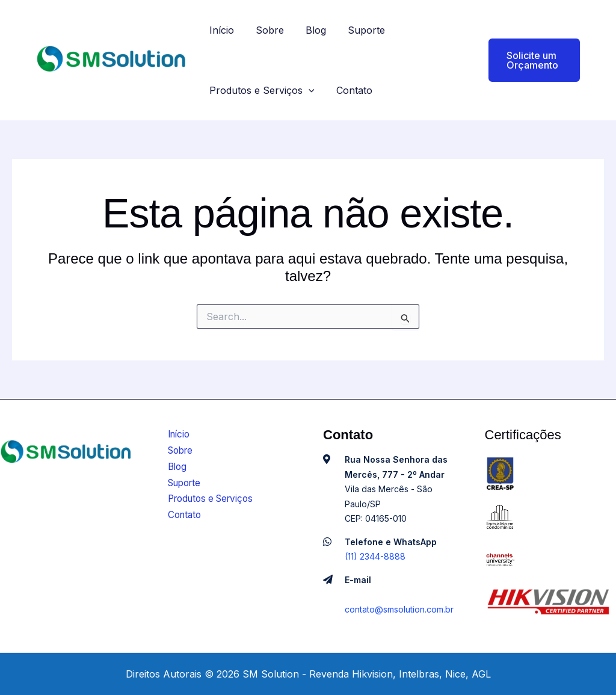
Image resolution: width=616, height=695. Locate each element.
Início (220, 30)
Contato (351, 90)
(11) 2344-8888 (375, 556)
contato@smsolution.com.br (399, 609)
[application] (307, 90)
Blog (310, 30)
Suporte (358, 30)
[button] (525, 60)
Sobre (266, 30)
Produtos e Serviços (261, 90)
